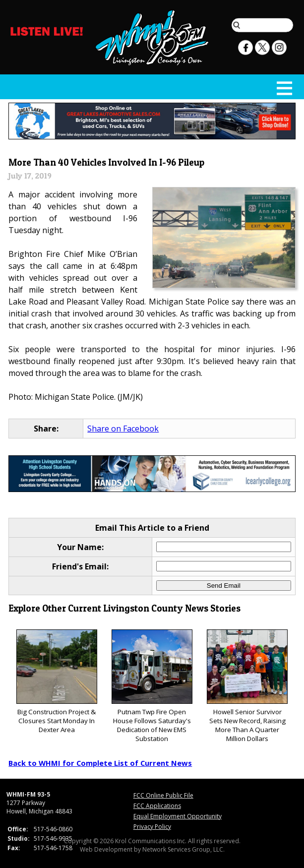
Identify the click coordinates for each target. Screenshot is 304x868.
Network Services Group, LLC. (183, 849)
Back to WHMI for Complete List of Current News (100, 763)
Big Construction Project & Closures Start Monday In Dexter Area (57, 682)
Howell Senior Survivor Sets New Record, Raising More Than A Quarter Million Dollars (247, 686)
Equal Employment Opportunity (178, 816)
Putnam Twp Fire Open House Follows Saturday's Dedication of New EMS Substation (152, 686)
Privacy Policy (152, 827)
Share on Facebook (123, 429)
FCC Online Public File (163, 795)
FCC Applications (157, 806)
